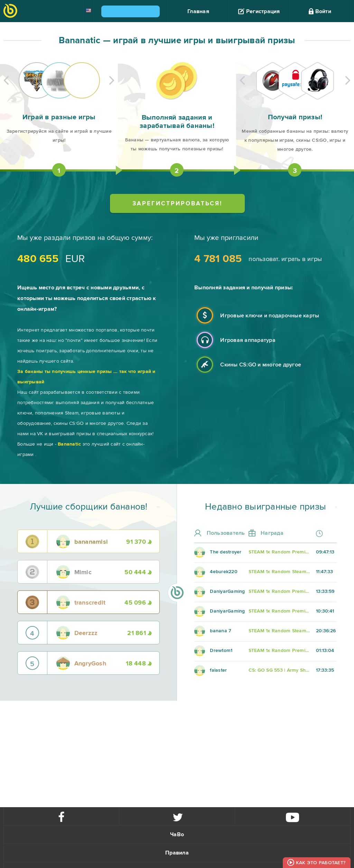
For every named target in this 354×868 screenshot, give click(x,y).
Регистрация (259, 11)
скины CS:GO (69, 423)
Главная (198, 11)
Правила (177, 853)
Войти (320, 11)
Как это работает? (321, 863)
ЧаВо (177, 834)
